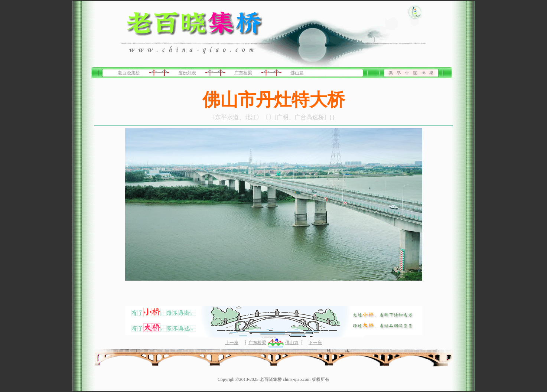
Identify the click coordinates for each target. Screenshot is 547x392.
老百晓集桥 (129, 73)
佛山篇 (297, 73)
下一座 (315, 343)
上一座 (232, 343)
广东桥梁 (243, 73)
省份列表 (187, 73)
